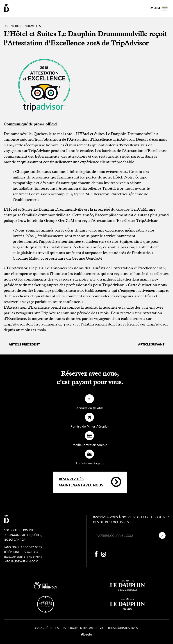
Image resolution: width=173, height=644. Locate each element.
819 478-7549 (33, 557)
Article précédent (23, 344)
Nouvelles (33, 26)
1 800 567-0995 (31, 547)
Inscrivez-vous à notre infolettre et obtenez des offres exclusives (131, 520)
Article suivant (153, 344)
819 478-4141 (31, 552)
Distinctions (13, 26)
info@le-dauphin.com (21, 561)
